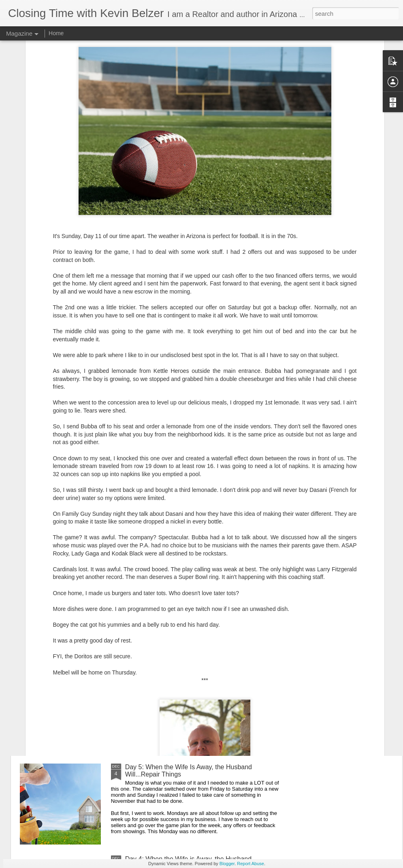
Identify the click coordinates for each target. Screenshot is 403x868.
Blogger (227, 864)
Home (56, 33)
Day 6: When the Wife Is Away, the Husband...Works (200, 675)
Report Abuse (251, 864)
